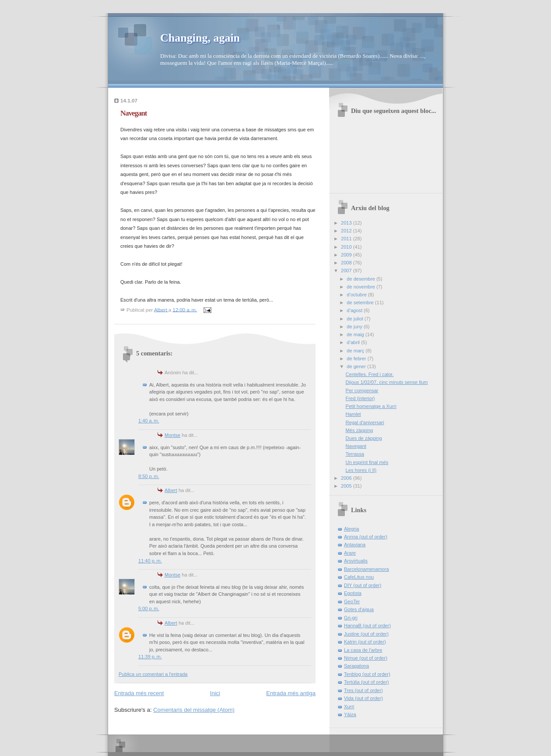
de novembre (361, 287)
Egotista (353, 593)
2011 (347, 239)
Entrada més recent (139, 693)
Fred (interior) (360, 398)
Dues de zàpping (364, 438)
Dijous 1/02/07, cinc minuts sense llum (387, 382)
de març (356, 351)
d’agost (355, 310)
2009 (347, 255)
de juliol (356, 319)
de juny (355, 327)
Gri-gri (351, 618)
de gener (357, 366)
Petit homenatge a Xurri (371, 406)
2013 (347, 223)
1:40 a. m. (149, 421)
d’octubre (357, 295)
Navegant (356, 446)
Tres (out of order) (363, 690)
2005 (347, 486)
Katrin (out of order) (365, 642)
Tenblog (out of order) (367, 674)
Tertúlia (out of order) (367, 682)
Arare (350, 553)
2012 (347, 231)
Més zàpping (360, 430)
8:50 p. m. (149, 476)
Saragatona (356, 666)
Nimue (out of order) (366, 658)
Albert (171, 490)
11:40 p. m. (150, 561)
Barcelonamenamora (367, 569)
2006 (347, 478)
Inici (215, 693)
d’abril (354, 342)
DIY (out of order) (363, 585)
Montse (172, 435)
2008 (347, 263)
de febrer (357, 359)
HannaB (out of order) (367, 626)
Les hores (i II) (361, 470)
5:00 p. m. (149, 608)
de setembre (361, 302)
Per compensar (362, 390)
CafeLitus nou (359, 577)
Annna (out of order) (366, 537)
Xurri (349, 707)
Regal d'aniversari (365, 422)
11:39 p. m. (150, 657)
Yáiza (350, 714)
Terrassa (355, 454)
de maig (356, 334)
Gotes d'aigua (359, 609)
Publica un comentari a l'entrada (153, 674)
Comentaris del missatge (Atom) (194, 710)
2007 (347, 271)
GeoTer (352, 601)
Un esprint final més (367, 462)
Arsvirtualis (356, 561)
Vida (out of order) (363, 698)
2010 (347, 247)
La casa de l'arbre (363, 650)
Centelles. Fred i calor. (370, 374)
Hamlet (353, 414)
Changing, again (200, 38)
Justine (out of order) (366, 634)
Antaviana (355, 545)
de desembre (361, 279)
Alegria (351, 529)
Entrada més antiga (291, 693)
